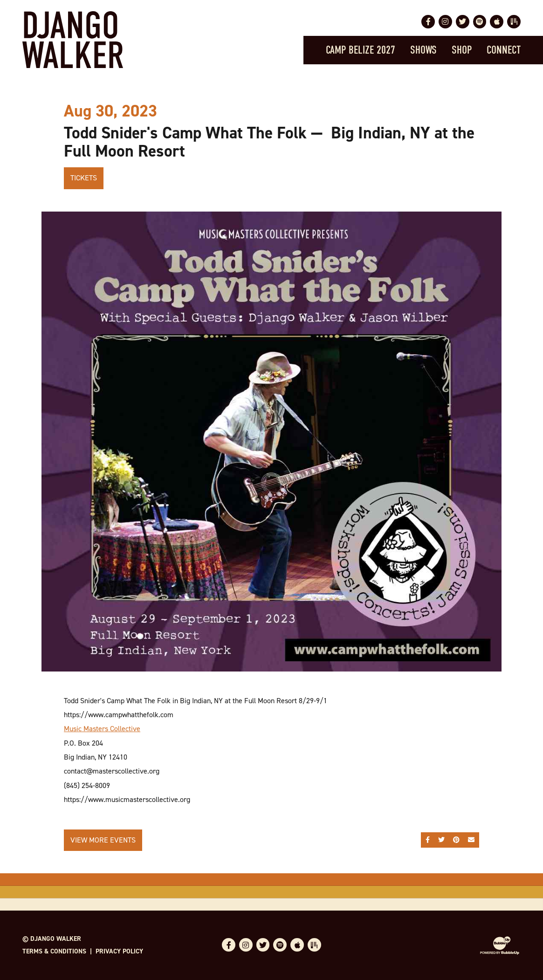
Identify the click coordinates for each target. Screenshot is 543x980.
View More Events (103, 840)
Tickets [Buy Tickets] (84, 178)
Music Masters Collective (102, 729)
